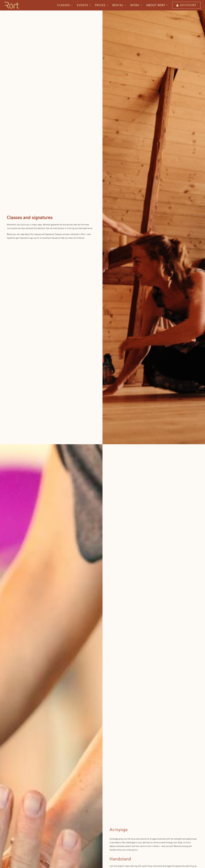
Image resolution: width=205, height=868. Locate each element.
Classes (65, 5)
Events (84, 5)
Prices (102, 5)
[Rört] (12, 5)
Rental (119, 5)
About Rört (157, 5)
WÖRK (136, 5)
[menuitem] (66, 5)
